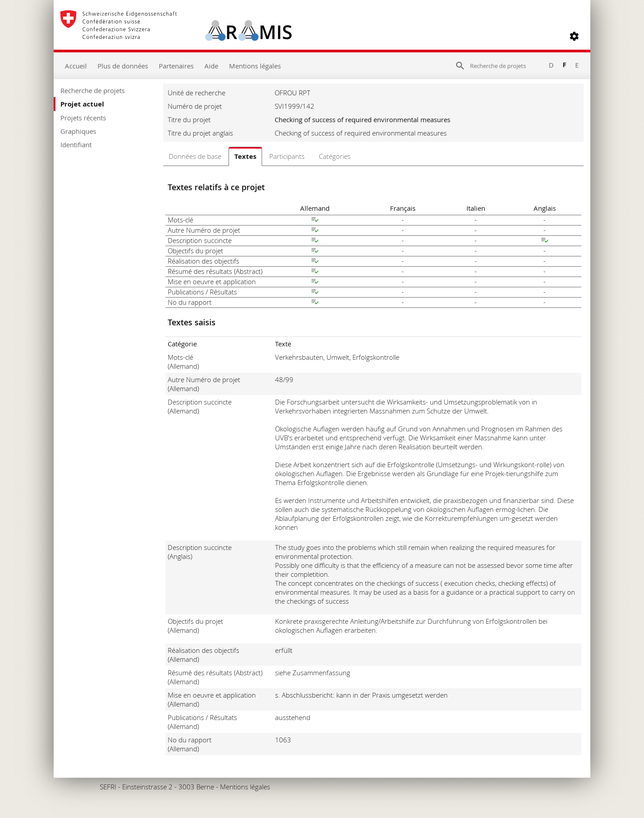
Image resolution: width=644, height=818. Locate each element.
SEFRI (108, 787)
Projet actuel (82, 104)
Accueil (76, 66)
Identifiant (76, 145)
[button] (574, 36)
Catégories (335, 156)
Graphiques (78, 131)
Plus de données (123, 66)
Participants (287, 156)
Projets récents (83, 118)
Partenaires (176, 66)
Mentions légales (255, 66)
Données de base (195, 156)
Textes (245, 156)
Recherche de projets (93, 90)
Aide (211, 66)
